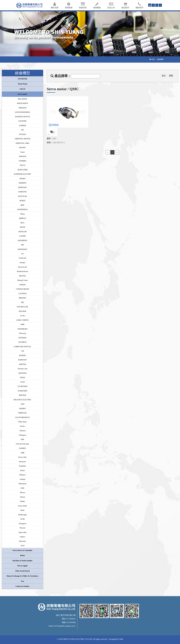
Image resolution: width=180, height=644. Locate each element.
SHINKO (23, 408)
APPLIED (22, 156)
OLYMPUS (22, 342)
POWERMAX (22, 209)
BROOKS (23, 298)
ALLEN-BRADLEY (23, 417)
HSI (22, 245)
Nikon (22, 214)
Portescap (22, 333)
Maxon (23, 492)
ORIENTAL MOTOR (23, 139)
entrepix (22, 263)
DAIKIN (22, 285)
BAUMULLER (22, 307)
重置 (171, 76)
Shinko (23, 501)
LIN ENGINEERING (22, 112)
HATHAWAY (22, 249)
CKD (22, 404)
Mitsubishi (22, 484)
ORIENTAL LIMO (22, 143)
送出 (164, 76)
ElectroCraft (22, 267)
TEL (22, 130)
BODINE (23, 355)
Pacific (22, 426)
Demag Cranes (23, 280)
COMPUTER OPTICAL (23, 347)
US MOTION (23, 386)
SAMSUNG (22, 192)
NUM (22, 519)
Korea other (22, 457)
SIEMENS (22, 183)
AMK (22, 324)
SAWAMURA (22, 329)
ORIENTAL (22, 413)
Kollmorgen (22, 515)
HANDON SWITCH (22, 117)
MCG (22, 223)
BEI (22, 302)
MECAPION (22, 99)
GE (22, 254)
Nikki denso (23, 422)
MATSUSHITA (22, 103)
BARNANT (23, 360)
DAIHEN (22, 448)
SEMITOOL (22, 187)
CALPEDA (22, 294)
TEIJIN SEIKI (22, 170)
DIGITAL (22, 276)
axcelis (22, 316)
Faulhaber (22, 466)
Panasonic (23, 462)
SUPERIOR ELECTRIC (22, 174)
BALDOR (22, 311)
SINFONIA (22, 373)
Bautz (23, 510)
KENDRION (22, 240)
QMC (22, 205)
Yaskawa (22, 431)
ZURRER (22, 125)
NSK (22, 439)
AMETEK (23, 364)
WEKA (23, 377)
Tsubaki (22, 479)
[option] (67, 112)
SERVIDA (22, 395)
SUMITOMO (22, 391)
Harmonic (22, 541)
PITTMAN (23, 338)
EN (157, 5)
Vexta (22, 546)
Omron (23, 497)
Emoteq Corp (22, 369)
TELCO (22, 165)
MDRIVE (22, 218)
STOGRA (22, 134)
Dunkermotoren (23, 271)
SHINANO (22, 108)
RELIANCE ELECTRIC (22, 400)
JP (160, 5)
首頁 (152, 59)
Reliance (22, 475)
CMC (22, 488)
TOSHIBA (23, 161)
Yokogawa (22, 435)
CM (22, 351)
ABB (23, 453)
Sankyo (23, 537)
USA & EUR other (23, 444)
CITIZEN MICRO (22, 289)
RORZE (22, 201)
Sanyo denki (23, 506)
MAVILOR (22, 232)
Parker (22, 470)
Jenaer (22, 152)
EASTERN (22, 121)
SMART (23, 179)
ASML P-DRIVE (22, 320)
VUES (22, 382)
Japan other (23, 532)
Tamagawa (23, 523)
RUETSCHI (22, 196)
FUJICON (22, 258)
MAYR (22, 227)
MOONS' (23, 148)
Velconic (22, 528)
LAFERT (22, 236)
